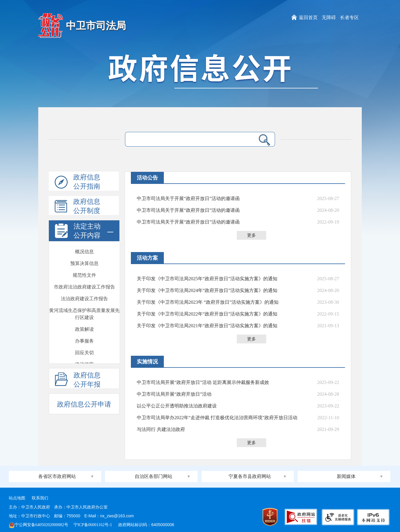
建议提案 (84, 279)
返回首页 (308, 17)
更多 (251, 235)
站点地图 (17, 498)
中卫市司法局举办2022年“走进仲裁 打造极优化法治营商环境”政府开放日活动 (217, 418)
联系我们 (40, 498)
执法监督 (84, 338)
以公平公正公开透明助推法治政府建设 (177, 406)
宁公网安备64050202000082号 (39, 525)
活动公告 (147, 178)
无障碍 (329, 17)
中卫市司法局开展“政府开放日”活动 (174, 394)
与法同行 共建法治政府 (161, 429)
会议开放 (84, 303)
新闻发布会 (84, 314)
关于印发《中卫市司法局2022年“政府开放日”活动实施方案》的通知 (207, 314)
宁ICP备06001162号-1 (93, 525)
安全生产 (84, 350)
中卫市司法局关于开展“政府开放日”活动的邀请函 (188, 198)
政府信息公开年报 (78, 380)
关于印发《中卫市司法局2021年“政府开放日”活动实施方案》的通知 (207, 326)
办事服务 (84, 256)
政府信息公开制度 (77, 207)
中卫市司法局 (96, 26)
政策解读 (84, 244)
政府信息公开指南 (77, 182)
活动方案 (147, 258)
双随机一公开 (84, 326)
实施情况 (147, 362)
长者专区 (349, 17)
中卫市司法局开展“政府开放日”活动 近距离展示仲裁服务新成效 (203, 382)
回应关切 (84, 267)
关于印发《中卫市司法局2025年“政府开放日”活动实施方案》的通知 (207, 279)
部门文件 (84, 361)
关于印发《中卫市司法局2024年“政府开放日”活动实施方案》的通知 (207, 290)
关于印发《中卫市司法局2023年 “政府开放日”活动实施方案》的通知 (208, 302)
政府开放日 (84, 291)
